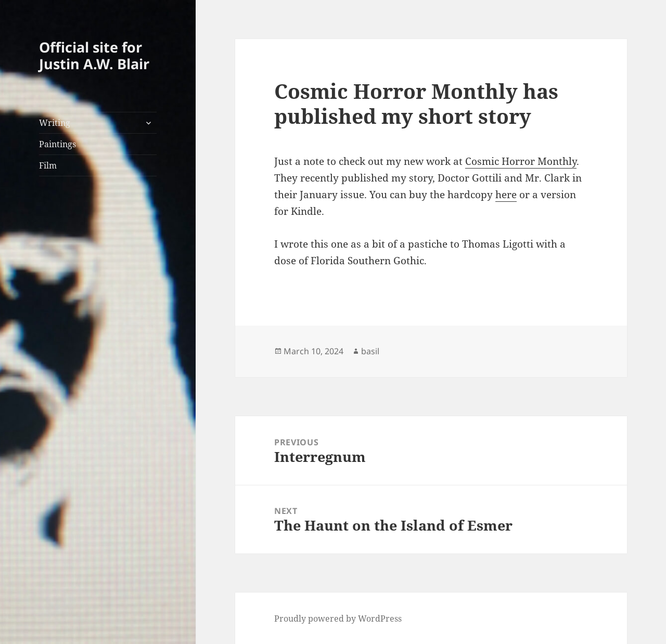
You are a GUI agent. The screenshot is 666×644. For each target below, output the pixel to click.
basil (370, 351)
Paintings (57, 144)
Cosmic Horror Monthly (521, 161)
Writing (55, 123)
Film (48, 165)
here (506, 195)
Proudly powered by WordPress (338, 619)
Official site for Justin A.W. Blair (94, 55)
